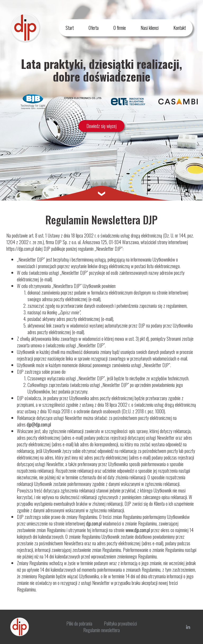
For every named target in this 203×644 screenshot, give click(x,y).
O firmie (120, 28)
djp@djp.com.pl (39, 424)
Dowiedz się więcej (101, 126)
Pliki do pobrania (79, 623)
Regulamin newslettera (101, 630)
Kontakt (180, 28)
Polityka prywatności (120, 623)
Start (70, 28)
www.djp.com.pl (138, 530)
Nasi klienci (150, 28)
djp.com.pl (94, 523)
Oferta (94, 28)
